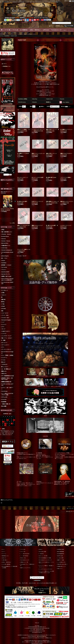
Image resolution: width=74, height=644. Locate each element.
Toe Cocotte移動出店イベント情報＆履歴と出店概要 (10, 567)
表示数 (20, 106)
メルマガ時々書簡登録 (6, 564)
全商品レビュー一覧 (24, 562)
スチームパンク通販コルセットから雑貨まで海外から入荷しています (46, 572)
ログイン (52, 26)
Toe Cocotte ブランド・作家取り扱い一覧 (28, 565)
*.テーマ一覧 (23, 552)
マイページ (4, 554)
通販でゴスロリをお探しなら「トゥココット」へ (46, 563)
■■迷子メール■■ (61, 560)
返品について (60, 568)
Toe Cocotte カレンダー (25, 560)
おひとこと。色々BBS (43, 556)
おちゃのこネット (70, 511)
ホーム (3, 549)
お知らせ (41, 549)
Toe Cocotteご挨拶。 (43, 552)
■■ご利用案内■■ (61, 552)
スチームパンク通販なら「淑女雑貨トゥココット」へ (46, 566)
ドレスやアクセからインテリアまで (46, 569)
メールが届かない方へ (62, 562)
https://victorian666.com (42, 636)
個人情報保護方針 (61, 554)
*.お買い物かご (5, 560)
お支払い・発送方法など (7, 562)
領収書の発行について (62, 566)
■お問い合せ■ (60, 556)
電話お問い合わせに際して (62, 564)
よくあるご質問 (60, 558)
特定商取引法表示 (61, 549)
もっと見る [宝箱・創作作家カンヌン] (12, 223)
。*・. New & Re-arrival (25, 554)
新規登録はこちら (59, 26)
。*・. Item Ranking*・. (25, 556)
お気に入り (4, 558)
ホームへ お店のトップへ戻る (69, 494)
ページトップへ (71, 508)
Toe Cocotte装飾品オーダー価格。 (45, 558)
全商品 (3, 230)
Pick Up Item (23, 558)
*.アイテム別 (23, 549)
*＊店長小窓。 (42, 554)
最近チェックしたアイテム (25, 568)
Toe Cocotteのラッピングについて (45, 560)
